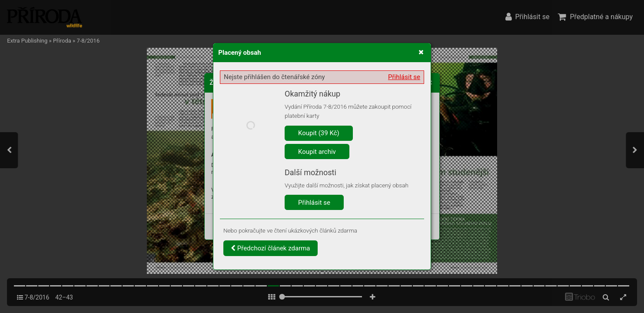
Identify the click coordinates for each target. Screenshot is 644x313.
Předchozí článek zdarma (271, 248)
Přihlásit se (404, 77)
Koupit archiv (317, 152)
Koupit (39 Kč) (319, 133)
